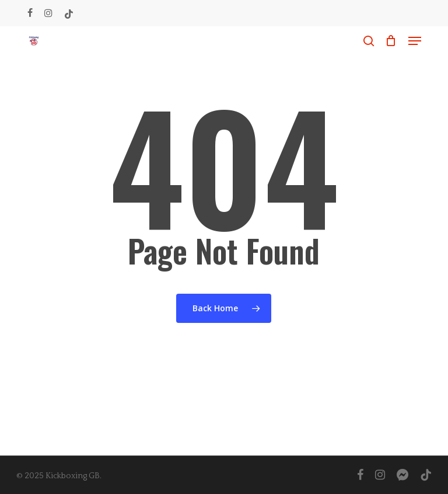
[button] (415, 41)
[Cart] (391, 41)
